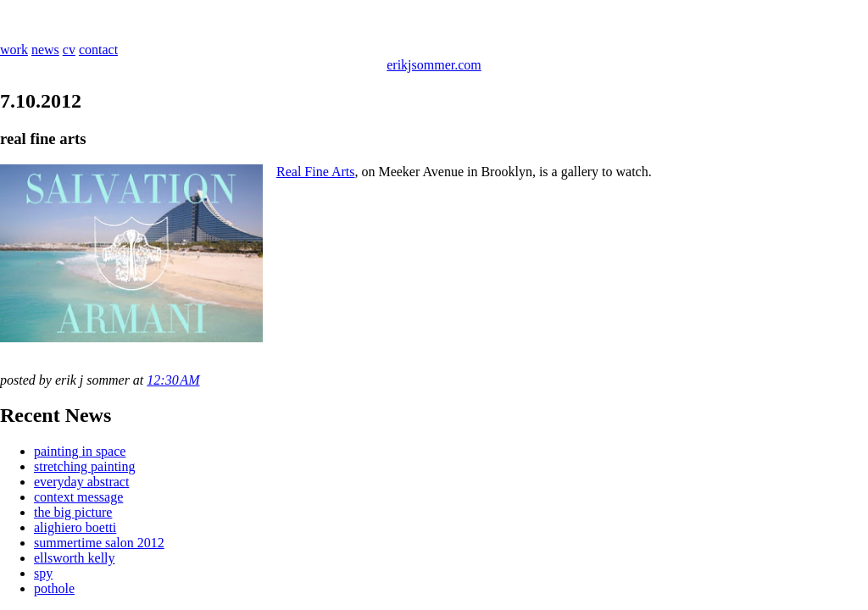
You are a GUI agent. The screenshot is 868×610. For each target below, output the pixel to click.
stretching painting (85, 466)
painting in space (80, 451)
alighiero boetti (75, 527)
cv (69, 50)
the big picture (73, 512)
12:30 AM (173, 380)
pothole (54, 588)
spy (43, 573)
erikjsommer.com (434, 65)
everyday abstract (81, 482)
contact (98, 50)
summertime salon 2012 (99, 543)
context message (78, 497)
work (14, 50)
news (45, 50)
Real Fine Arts (315, 172)
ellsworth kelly (75, 558)
